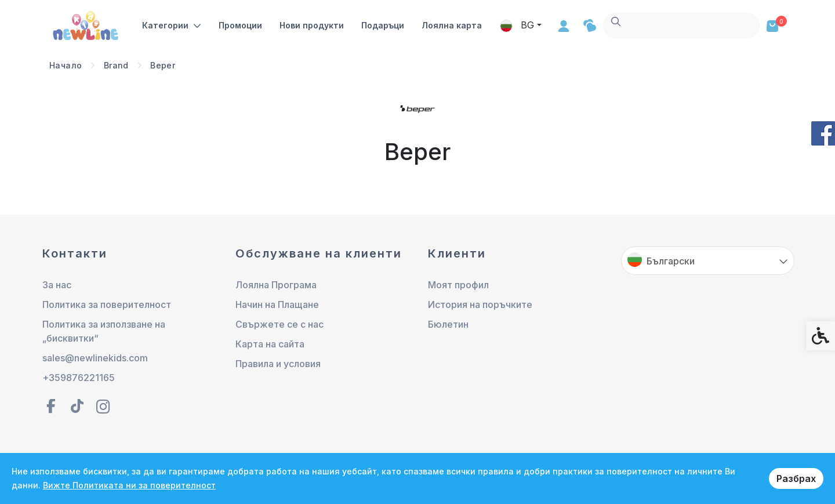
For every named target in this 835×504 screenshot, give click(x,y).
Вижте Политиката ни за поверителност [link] (129, 485)
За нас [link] (57, 285)
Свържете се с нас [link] (279, 324)
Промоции (242, 25)
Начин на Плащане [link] (277, 304)
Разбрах (796, 478)
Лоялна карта (453, 25)
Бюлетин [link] (448, 324)
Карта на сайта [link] (270, 344)
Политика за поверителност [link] (107, 304)
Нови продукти (313, 25)
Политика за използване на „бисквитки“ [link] (104, 331)
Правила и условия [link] (278, 364)
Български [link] (671, 261)
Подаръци (384, 25)
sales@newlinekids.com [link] (95, 358)
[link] (87, 25)
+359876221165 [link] (79, 378)
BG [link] (674, 25)
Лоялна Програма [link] (276, 285)
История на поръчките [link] (480, 304)
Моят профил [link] (458, 285)
